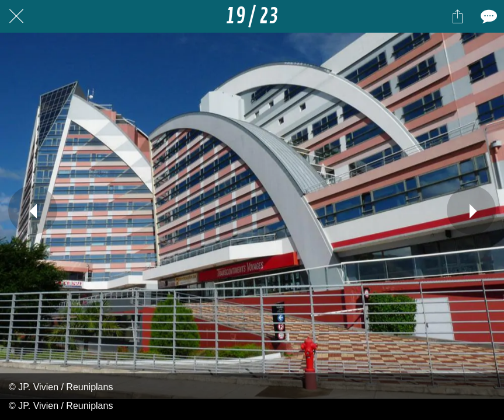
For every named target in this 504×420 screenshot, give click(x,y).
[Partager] (457, 16)
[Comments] (488, 16)
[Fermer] (16, 16)
